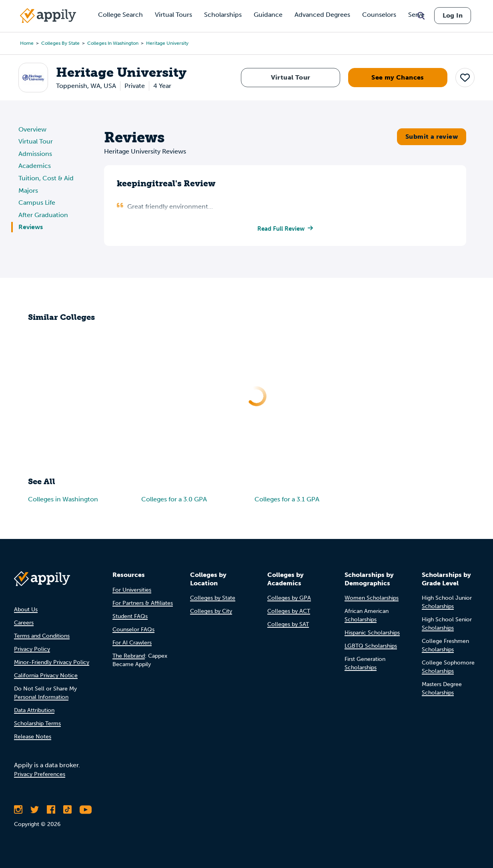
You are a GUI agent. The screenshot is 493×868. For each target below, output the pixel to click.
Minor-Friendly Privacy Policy (52, 662)
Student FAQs (130, 616)
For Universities (132, 590)
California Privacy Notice (46, 675)
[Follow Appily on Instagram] (18, 810)
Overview (32, 129)
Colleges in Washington (113, 43)
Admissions (35, 154)
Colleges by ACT (289, 611)
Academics (35, 166)
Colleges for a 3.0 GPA (174, 500)
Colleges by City (211, 611)
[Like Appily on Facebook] (51, 810)
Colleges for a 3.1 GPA (287, 500)
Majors (28, 191)
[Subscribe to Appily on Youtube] (86, 810)
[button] (465, 77)
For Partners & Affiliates (143, 603)
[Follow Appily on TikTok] (67, 810)
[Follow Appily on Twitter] (35, 810)
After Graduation (43, 215)
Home (27, 43)
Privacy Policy (32, 649)
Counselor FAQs (133, 630)
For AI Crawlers (132, 643)
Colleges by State (60, 43)
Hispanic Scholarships (372, 633)
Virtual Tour (291, 77)
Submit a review (432, 137)
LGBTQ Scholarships (371, 646)
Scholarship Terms (37, 723)
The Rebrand (129, 656)
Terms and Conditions (42, 636)
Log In (453, 15)
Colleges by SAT (288, 624)
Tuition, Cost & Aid (46, 178)
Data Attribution (34, 710)
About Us (26, 610)
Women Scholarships (372, 598)
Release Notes (33, 737)
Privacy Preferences (40, 774)
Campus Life (37, 203)
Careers (24, 623)
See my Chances (398, 77)
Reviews (31, 227)
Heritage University (167, 43)
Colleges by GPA (289, 598)
